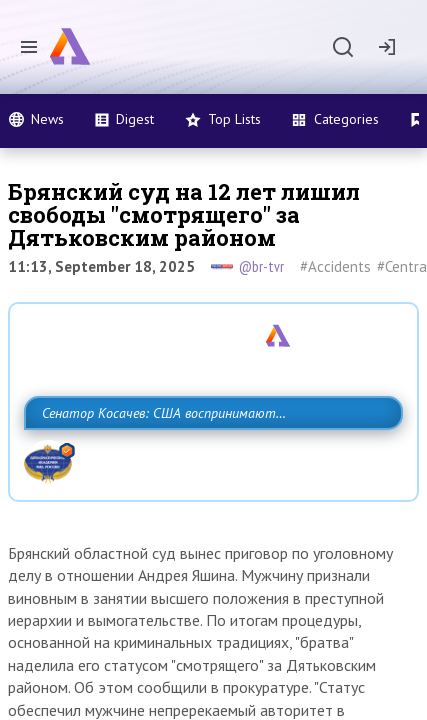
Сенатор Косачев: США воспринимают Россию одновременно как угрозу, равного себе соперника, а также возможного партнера (197, 457)
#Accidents (335, 266)
